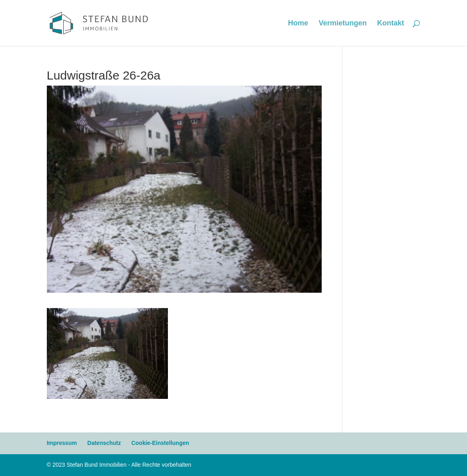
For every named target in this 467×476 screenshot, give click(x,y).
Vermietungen (342, 24)
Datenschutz (104, 443)
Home (298, 24)
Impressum (62, 443)
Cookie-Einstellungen (160, 443)
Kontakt (391, 24)
